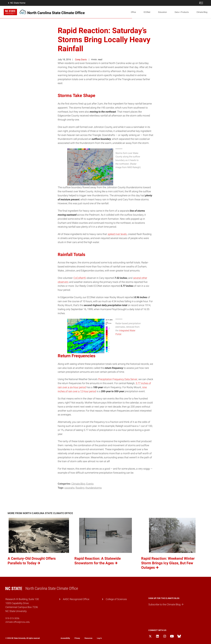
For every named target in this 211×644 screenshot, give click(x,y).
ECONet (147, 12)
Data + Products (182, 12)
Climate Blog (202, 12)
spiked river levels (117, 234)
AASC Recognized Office (76, 599)
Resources (88, 638)
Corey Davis (81, 59)
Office (133, 12)
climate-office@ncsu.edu (18, 622)
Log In (99, 638)
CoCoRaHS (80, 278)
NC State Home (16, 3)
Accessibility (65, 638)
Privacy (77, 638)
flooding (80, 488)
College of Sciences (116, 599)
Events (90, 484)
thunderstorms (94, 488)
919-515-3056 (12, 618)
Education (163, 12)
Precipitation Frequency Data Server (118, 379)
